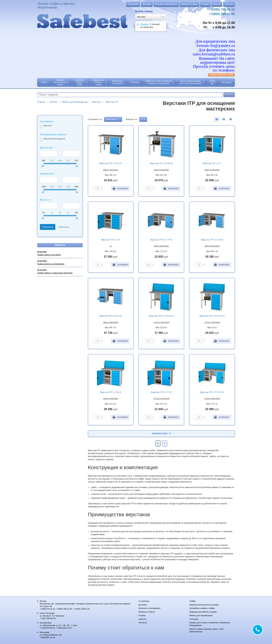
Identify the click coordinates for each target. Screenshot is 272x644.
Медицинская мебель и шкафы (100, 82)
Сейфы (44, 82)
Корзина (144, 24)
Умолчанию (112, 119)
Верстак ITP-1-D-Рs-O (161, 163)
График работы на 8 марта (49, 255)
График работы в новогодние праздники (55, 273)
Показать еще (161, 433)
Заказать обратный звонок (221, 75)
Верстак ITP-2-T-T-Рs (161, 240)
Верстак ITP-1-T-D (111, 240)
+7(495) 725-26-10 (222, 10)
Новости (217, 4)
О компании (133, 4)
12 (143, 119)
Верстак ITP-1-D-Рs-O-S (212, 316)
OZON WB (213, 82)
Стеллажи (135, 82)
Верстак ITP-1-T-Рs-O (111, 163)
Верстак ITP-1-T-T (212, 163)
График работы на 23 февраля (51, 264)
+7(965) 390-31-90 (222, 14)
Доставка (147, 4)
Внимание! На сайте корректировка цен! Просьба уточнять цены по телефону (214, 64)
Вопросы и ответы (190, 4)
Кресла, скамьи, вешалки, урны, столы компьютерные (192, 82)
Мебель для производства (118, 82)
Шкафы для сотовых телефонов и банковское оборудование (159, 82)
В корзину (120, 188)
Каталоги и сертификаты (166, 4)
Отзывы (205, 4)
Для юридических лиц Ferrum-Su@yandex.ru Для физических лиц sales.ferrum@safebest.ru (214, 48)
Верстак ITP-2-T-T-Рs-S (212, 392)
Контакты (229, 4)
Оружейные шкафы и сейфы (81, 82)
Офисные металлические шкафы (61, 82)
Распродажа (226, 82)
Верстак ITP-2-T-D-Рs (212, 240)
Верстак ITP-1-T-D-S (111, 392)
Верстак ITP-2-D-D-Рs (111, 316)
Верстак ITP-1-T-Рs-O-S (161, 316)
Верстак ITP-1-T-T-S (161, 392)
